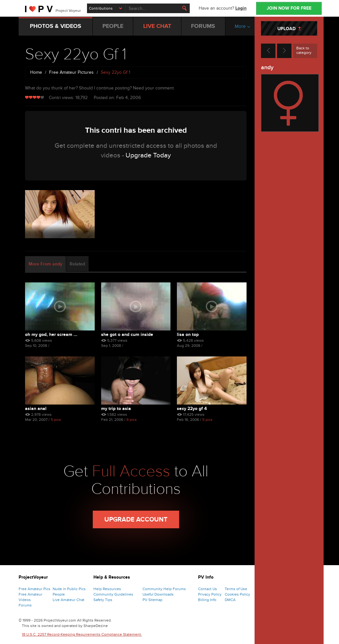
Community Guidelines (113, 594)
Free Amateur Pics (35, 589)
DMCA (230, 600)
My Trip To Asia (116, 409)
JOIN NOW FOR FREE (289, 8)
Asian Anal (36, 409)
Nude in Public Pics (69, 589)
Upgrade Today (148, 155)
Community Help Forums (164, 589)
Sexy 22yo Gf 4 (192, 409)
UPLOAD (289, 29)
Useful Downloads (158, 594)
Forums (25, 605)
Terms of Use (236, 589)
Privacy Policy (210, 594)
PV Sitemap (152, 600)
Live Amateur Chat (69, 600)
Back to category (304, 50)
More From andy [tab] (45, 264)
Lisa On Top (188, 335)
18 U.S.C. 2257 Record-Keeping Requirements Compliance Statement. (82, 634)
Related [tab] (77, 264)
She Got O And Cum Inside (127, 335)
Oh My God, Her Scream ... (51, 335)
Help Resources (107, 589)
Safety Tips (103, 600)
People (59, 594)
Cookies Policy (237, 594)
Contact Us (208, 589)
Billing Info (207, 600)
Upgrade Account (136, 520)
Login (241, 8)
